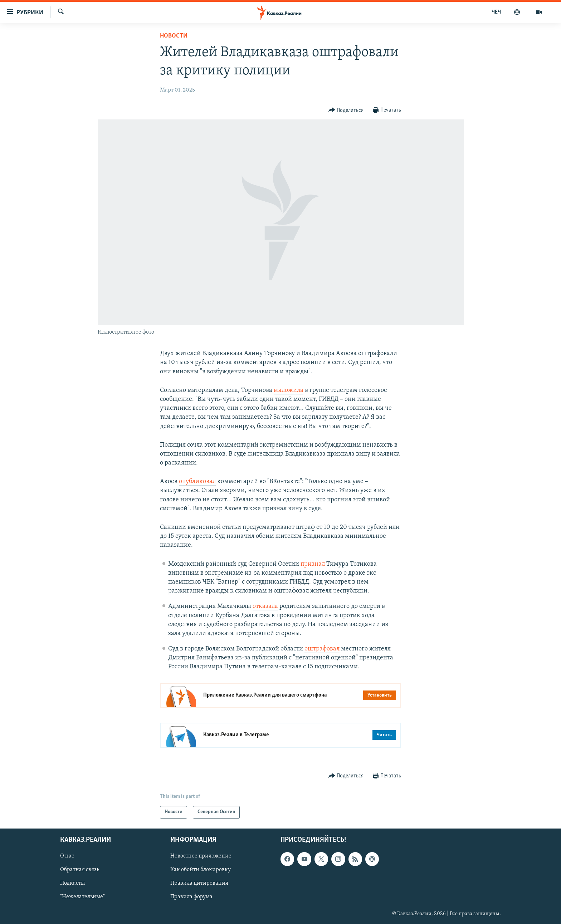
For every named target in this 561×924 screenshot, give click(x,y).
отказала (265, 606)
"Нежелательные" (82, 897)
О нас (67, 856)
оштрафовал (322, 649)
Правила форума (191, 897)
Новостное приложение (201, 856)
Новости (174, 36)
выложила (289, 390)
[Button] (346, 110)
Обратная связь (80, 870)
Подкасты (72, 883)
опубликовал (197, 481)
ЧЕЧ (496, 12)
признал (313, 564)
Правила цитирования (199, 883)
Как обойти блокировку (201, 870)
